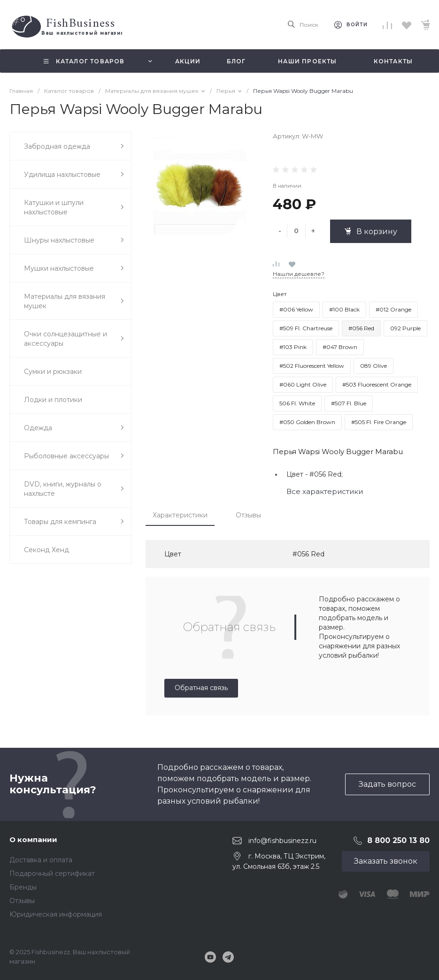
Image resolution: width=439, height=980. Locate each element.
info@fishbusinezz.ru (282, 840)
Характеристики (180, 515)
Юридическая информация (56, 914)
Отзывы (248, 515)
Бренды (23, 887)
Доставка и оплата (41, 860)
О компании (33, 839)
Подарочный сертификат (52, 874)
